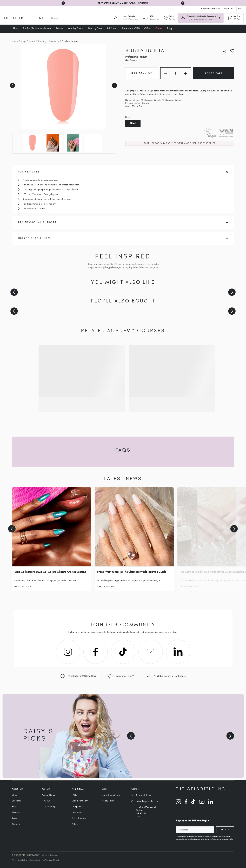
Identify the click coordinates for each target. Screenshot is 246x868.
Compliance (77, 806)
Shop (15, 28)
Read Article (24, 587)
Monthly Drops (75, 28)
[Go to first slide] (183, 3)
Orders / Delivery (80, 801)
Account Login (49, 795)
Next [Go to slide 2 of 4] (114, 84)
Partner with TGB (131, 28)
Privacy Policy (108, 801)
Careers (16, 824)
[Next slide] (232, 292)
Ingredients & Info (123, 238)
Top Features (123, 172)
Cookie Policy (35, 860)
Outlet (159, 28)
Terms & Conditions (111, 795)
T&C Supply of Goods (51, 860)
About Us (16, 812)
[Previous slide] (63, 3)
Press (15, 818)
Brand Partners (79, 818)
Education (17, 801)
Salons (75, 824)
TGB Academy (48, 806)
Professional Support (123, 222)
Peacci (60, 28)
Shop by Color (95, 28)
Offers (148, 28)
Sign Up (225, 830)
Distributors (77, 812)
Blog (169, 28)
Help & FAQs (229, 9)
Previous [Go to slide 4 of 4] (12, 84)
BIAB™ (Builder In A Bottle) (37, 28)
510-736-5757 (144, 795)
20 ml (133, 123)
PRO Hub (112, 28)
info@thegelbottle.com (147, 801)
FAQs (74, 795)
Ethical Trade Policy (19, 860)
